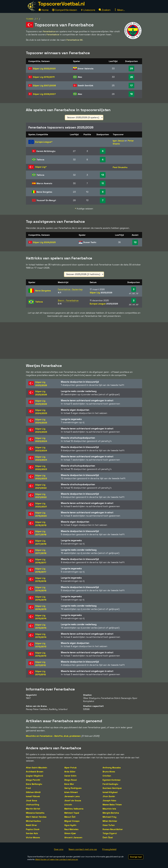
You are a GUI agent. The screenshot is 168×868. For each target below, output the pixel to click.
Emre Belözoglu (34, 784)
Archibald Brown (35, 772)
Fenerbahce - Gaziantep (70, 289)
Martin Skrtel (33, 809)
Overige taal (136, 857)
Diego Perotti (33, 780)
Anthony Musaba (112, 768)
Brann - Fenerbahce (68, 300)
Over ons (59, 849)
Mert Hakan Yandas (36, 817)
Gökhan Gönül (33, 792)
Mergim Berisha (111, 813)
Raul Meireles (71, 829)
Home (44, 10)
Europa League (104, 304)
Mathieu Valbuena (74, 809)
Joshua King (33, 804)
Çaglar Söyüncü (34, 776)
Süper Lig (44, 69)
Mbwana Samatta (35, 813)
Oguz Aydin (70, 825)
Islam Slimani (71, 792)
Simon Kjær (70, 833)
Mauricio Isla (109, 809)
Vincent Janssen (73, 837)
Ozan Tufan (109, 825)
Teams (30, 19)
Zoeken (105, 10)
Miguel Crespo (72, 821)
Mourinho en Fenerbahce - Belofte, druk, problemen (53, 736)
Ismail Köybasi (110, 792)
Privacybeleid (109, 849)
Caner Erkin (70, 776)
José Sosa (31, 800)
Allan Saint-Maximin (36, 768)
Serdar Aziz (32, 833)
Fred (28, 788)
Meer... (119, 10)
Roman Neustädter (113, 829)
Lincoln (68, 804)
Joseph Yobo (109, 800)
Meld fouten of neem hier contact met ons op (56, 859)
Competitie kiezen (65, 10)
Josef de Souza (73, 800)
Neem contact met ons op (83, 849)
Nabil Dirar (31, 825)
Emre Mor (69, 784)
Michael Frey (109, 817)
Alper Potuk (70, 768)
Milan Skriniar (110, 821)
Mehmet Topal (72, 813)
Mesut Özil (70, 817)
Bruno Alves (109, 772)
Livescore (88, 10)
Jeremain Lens (72, 796)
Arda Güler (70, 772)
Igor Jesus (118, 141)
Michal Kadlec (33, 821)
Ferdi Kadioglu (110, 784)
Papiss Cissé (33, 829)
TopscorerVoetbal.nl (61, 4)
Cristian (107, 776)
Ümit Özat (108, 837)
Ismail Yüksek (33, 796)
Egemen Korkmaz (112, 780)
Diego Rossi (71, 780)
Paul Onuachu (120, 167)
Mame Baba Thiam (112, 804)
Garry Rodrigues (73, 788)
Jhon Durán (109, 796)
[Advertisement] (84, 341)
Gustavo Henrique (112, 788)
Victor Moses (33, 837)
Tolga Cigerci (110, 833)
